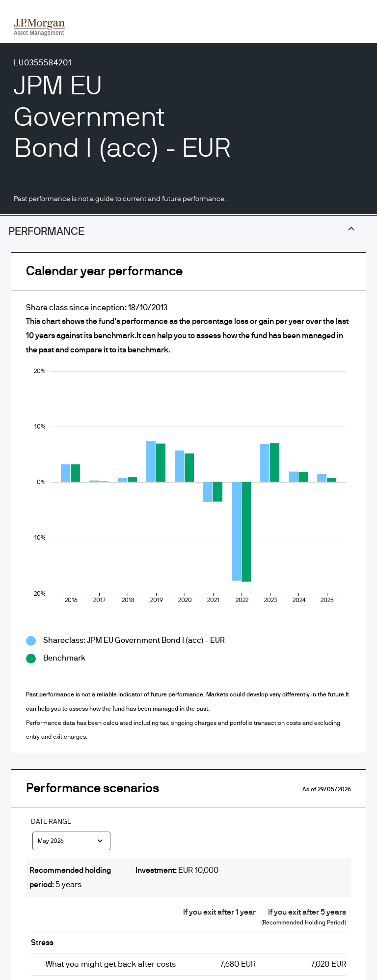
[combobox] (71, 843)
